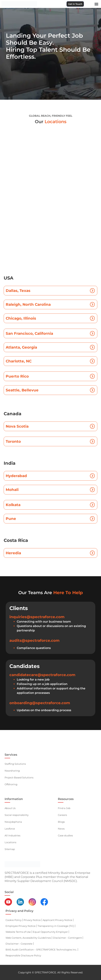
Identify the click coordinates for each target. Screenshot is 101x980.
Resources (66, 799)
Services (11, 755)
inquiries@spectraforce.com (37, 617)
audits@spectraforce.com (34, 640)
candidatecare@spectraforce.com (42, 675)
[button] (96, 4)
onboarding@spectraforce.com (40, 703)
